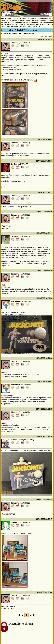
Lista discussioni (45, 36)
